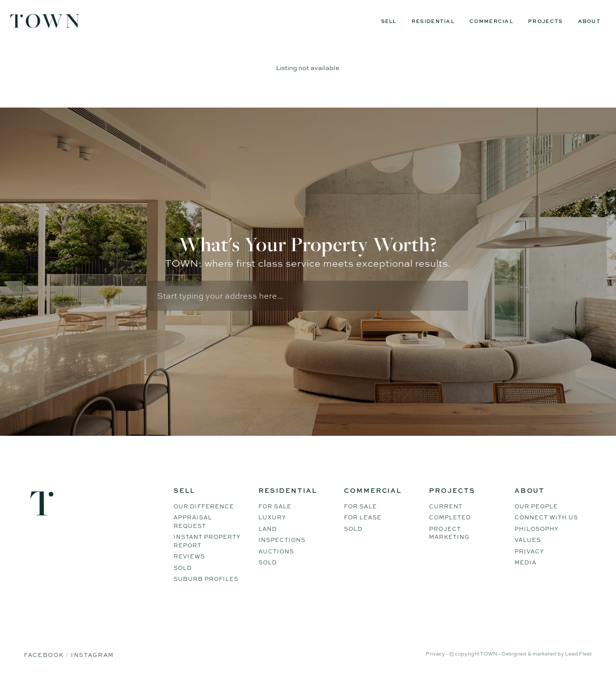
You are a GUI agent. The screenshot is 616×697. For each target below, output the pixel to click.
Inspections (282, 552)
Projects (545, 21)
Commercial (491, 21)
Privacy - (437, 666)
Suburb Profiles (206, 591)
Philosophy (536, 541)
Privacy (529, 564)
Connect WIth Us (546, 530)
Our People (536, 519)
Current (446, 519)
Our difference (204, 519)
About (589, 21)
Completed (450, 530)
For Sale (275, 519)
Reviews (189, 569)
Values (528, 552)
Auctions (276, 564)
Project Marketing (449, 546)
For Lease (363, 530)
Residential (433, 21)
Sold (183, 580)
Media (525, 575)
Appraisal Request (193, 534)
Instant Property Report (207, 554)
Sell (389, 21)
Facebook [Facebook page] (45, 667)
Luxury (272, 530)
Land (268, 541)
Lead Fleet (578, 666)
